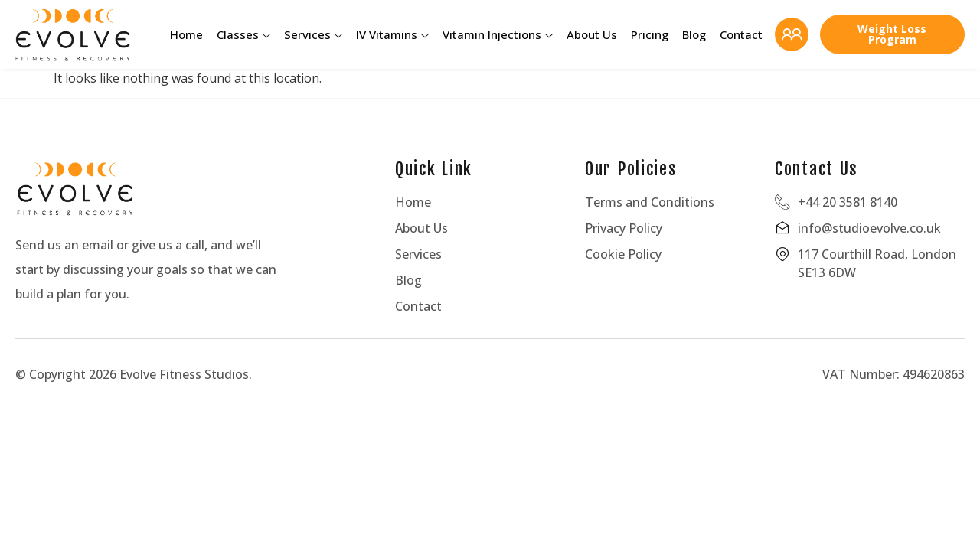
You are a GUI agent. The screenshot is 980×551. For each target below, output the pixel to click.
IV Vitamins (392, 34)
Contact (741, 34)
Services (313, 34)
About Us (592, 34)
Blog (694, 34)
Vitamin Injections (498, 34)
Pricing (650, 34)
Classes (243, 34)
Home (186, 34)
